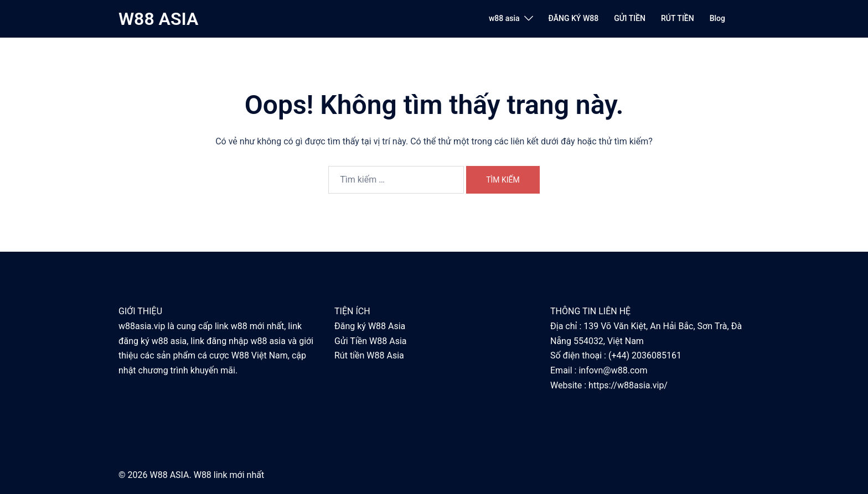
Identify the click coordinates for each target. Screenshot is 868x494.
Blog (717, 18)
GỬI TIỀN (630, 18)
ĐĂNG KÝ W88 (574, 18)
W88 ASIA (158, 19)
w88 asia (504, 18)
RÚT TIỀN (678, 18)
